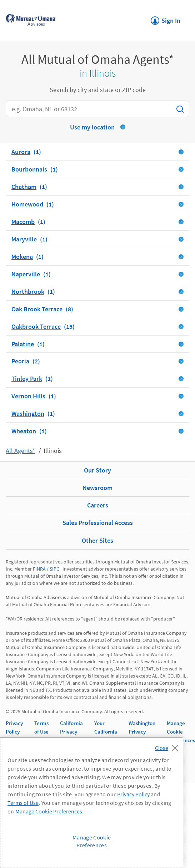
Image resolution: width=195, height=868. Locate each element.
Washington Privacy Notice (142, 732)
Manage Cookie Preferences (181, 732)
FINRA (39, 569)
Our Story (97, 470)
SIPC (54, 569)
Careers (98, 505)
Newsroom (97, 488)
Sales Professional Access (98, 523)
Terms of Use (23, 803)
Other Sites (97, 540)
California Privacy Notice (71, 732)
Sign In (166, 19)
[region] (92, 803)
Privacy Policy (133, 794)
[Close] (168, 746)
